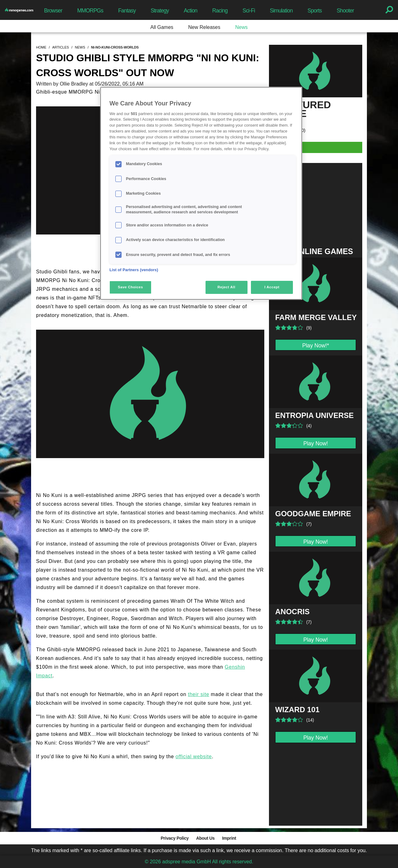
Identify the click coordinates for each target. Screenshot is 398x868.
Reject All (227, 287)
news (80, 47)
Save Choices (130, 287)
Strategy (160, 11)
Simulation (281, 11)
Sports (315, 11)
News (241, 27)
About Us (205, 838)
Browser (53, 11)
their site (198, 694)
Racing (220, 11)
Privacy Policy (175, 838)
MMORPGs (90, 11)
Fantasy (127, 11)
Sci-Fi (249, 11)
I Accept (272, 287)
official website (194, 757)
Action (191, 11)
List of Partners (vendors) (134, 270)
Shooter (345, 11)
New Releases (204, 27)
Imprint (229, 838)
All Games (162, 27)
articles (61, 47)
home (41, 47)
